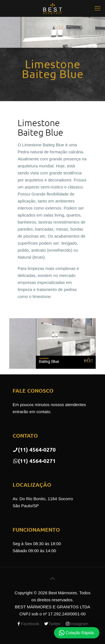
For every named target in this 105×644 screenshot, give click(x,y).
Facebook (30, 624)
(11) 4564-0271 (34, 461)
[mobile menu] (97, 8)
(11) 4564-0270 (34, 450)
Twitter (54, 624)
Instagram (79, 624)
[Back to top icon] (53, 579)
